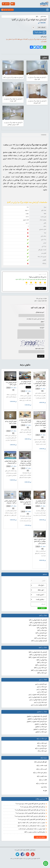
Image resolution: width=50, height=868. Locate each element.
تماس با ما (17, 850)
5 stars (26, 283)
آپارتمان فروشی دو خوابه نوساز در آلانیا (40, 502)
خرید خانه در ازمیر (42, 692)
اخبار (21, 850)
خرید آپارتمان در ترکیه (41, 748)
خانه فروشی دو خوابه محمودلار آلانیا (26, 503)
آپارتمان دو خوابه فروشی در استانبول (37, 719)
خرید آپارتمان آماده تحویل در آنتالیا (38, 657)
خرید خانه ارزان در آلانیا (41, 638)
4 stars (31, 283)
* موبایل (42, 322)
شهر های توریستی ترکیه (40, 762)
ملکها (37, 16)
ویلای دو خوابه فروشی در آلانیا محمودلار (10, 462)
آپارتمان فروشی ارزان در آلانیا (39, 641)
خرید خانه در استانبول (41, 732)
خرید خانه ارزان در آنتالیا (40, 668)
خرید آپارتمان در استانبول (40, 729)
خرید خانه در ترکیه (42, 743)
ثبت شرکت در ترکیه (41, 784)
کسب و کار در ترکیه (42, 769)
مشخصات (44, 135)
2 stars (40, 283)
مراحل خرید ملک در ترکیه (40, 773)
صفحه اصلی (43, 16)
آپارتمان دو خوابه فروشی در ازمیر (38, 700)
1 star (45, 283)
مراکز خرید (44, 787)
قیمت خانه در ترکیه (42, 766)
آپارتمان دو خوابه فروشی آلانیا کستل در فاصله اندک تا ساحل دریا (40, 424)
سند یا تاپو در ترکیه (42, 776)
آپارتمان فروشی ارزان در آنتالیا (39, 670)
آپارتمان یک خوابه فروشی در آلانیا (38, 620)
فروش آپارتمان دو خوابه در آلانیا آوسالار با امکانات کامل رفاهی (40, 384)
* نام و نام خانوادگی (39, 312)
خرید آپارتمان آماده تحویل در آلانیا (38, 625)
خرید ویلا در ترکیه (42, 746)
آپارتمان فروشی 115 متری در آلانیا (11, 384)
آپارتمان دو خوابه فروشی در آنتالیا (38, 655)
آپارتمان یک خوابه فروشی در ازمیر (38, 697)
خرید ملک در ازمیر (42, 687)
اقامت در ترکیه (43, 780)
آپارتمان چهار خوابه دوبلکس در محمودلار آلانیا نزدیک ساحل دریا (25, 463)
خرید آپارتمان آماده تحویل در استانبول (37, 722)
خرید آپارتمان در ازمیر (41, 684)
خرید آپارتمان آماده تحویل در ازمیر (38, 695)
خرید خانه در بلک (42, 751)
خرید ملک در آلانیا (42, 630)
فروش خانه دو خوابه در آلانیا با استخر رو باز (25, 421)
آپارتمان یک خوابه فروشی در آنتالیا (38, 652)
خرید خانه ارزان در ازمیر (40, 702)
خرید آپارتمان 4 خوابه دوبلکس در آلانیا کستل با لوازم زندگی (40, 541)
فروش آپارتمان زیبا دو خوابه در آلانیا (11, 422)
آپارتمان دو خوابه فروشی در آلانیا (38, 623)
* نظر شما (41, 328)
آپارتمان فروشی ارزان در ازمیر (39, 705)
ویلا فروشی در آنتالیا (42, 660)
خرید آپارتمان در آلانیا (41, 633)
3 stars (36, 283)
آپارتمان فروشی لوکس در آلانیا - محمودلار (10, 502)
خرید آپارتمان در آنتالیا (41, 665)
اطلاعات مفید (26, 850)
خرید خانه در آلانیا (42, 636)
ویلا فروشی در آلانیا (42, 628)
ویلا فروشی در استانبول (41, 724)
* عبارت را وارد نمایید (40, 349)
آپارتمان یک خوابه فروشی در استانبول (37, 716)
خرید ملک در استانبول (41, 727)
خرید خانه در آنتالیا (42, 673)
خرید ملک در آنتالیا (42, 663)
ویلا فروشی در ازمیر (42, 689)
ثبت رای (41, 288)
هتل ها (45, 791)
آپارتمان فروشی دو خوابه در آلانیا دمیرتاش (25, 383)
